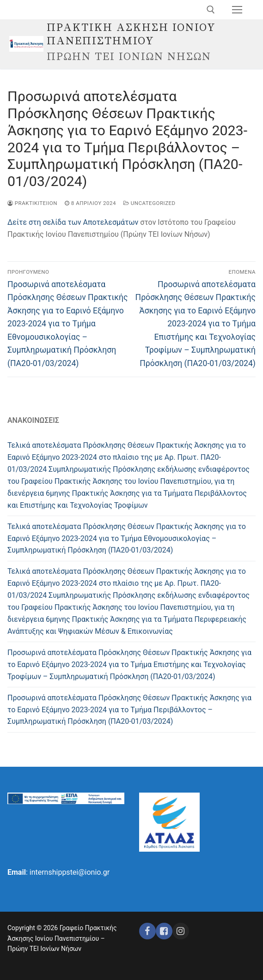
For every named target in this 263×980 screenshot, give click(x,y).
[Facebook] (147, 931)
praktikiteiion (32, 203)
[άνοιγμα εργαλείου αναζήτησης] (211, 10)
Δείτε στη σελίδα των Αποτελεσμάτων (73, 222)
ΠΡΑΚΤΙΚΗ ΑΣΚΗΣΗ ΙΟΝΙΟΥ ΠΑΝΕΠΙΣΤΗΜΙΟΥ (131, 35)
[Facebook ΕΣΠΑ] (164, 931)
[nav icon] (237, 10)
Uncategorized (150, 203)
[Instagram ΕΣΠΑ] (181, 931)
